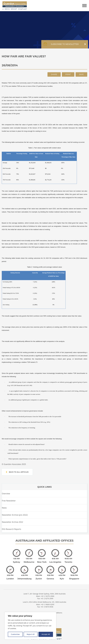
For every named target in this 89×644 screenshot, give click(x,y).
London (10, 575)
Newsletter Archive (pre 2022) (15, 515)
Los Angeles (55, 560)
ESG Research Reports (11, 529)
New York (42, 560)
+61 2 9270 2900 (48, 593)
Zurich (39, 575)
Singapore (74, 575)
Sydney (16, 560)
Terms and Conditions (53, 609)
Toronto (68, 560)
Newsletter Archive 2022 (12, 522)
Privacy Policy (32, 609)
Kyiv (62, 575)
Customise (15, 634)
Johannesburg (25, 575)
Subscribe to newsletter (65, 45)
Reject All (31, 634)
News (4, 508)
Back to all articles (17, 472)
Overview (6, 494)
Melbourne (29, 560)
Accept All (46, 634)
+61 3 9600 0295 (48, 601)
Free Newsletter (9, 501)
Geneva (50, 575)
